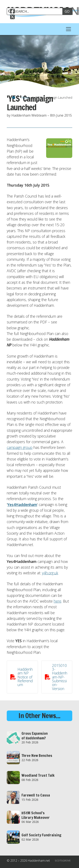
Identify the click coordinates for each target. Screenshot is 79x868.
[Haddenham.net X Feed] (12, 17)
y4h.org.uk (50, 573)
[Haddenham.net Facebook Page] (12, 12)
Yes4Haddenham (22, 505)
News (25, 97)
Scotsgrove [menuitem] (63, 861)
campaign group (20, 447)
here (58, 601)
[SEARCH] (36, 11)
